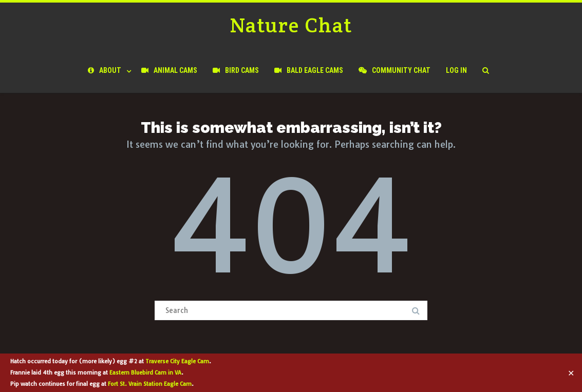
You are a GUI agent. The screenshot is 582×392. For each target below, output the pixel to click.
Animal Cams (169, 70)
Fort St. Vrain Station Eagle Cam (150, 384)
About (105, 70)
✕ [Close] (571, 373)
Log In (456, 70)
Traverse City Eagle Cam (177, 361)
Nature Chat (291, 25)
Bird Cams (236, 70)
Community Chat (395, 70)
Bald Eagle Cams (309, 70)
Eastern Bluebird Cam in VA (145, 373)
